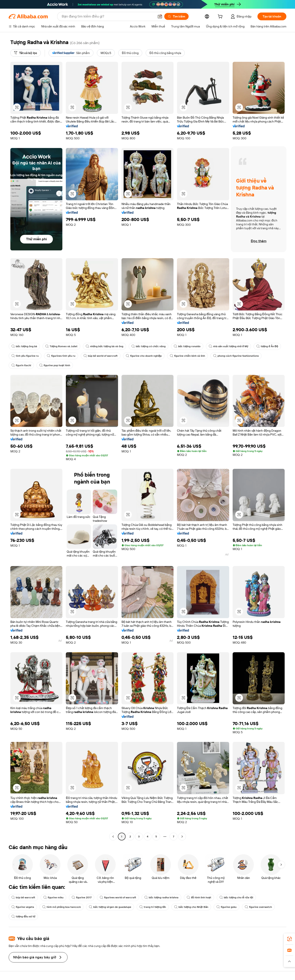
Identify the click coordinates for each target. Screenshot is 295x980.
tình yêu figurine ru (25, 356)
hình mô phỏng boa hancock (62, 907)
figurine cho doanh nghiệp (144, 356)
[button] (160, 16)
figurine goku (226, 907)
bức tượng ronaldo (187, 346)
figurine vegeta (23, 907)
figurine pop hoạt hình (55, 365)
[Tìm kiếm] (176, 16)
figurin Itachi (21, 365)
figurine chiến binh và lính (187, 356)
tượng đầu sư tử (23, 916)
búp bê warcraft (23, 897)
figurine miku (53, 897)
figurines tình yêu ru (61, 356)
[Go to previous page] (113, 837)
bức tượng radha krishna (161, 897)
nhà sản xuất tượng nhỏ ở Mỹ (228, 346)
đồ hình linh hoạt (199, 897)
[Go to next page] (182, 837)
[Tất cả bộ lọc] (26, 53)
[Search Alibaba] (108, 16)
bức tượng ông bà (24, 346)
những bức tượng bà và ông (104, 346)
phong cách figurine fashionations (236, 356)
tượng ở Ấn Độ (267, 346)
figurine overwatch (258, 907)
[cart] (221, 17)
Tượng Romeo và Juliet (61, 346)
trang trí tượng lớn (153, 907)
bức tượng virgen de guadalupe (110, 907)
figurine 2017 (82, 897)
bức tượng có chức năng (148, 346)
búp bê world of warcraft (101, 356)
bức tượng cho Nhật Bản (191, 907)
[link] (289, 939)
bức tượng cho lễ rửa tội (236, 897)
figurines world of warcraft (118, 897)
